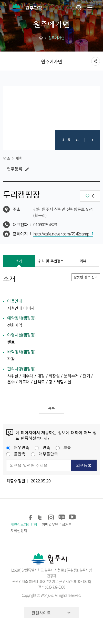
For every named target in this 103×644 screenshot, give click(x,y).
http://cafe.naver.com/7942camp (61, 234)
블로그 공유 (61, 517)
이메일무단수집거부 (57, 524)
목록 (51, 408)
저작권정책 (19, 530)
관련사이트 (41, 613)
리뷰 (83, 261)
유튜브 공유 (72, 517)
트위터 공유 (41, 517)
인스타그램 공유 (51, 517)
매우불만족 (44, 454)
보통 (63, 447)
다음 (92, 140)
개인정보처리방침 (24, 524)
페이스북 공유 (31, 517)
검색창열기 (79, 7)
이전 (78, 140)
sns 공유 (96, 61)
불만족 (16, 454)
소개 (19, 261)
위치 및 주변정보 (51, 261)
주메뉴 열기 (89, 7)
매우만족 (18, 447)
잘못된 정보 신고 (86, 277)
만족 (43, 447)
